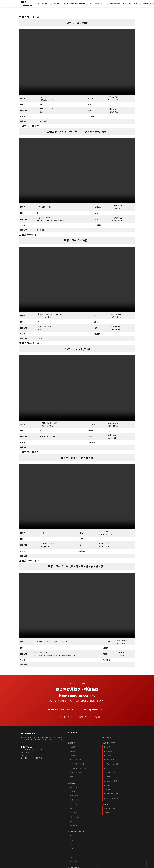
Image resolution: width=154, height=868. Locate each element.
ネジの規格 (107, 789)
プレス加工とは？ (75, 813)
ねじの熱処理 (108, 755)
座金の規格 (107, 777)
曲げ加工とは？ (74, 796)
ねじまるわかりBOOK (130, 4)
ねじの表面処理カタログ (111, 794)
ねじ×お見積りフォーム (98, 4)
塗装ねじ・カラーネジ (76, 772)
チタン (71, 857)
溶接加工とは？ (74, 787)
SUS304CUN (73, 853)
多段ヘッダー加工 (75, 817)
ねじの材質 (107, 747)
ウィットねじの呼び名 (110, 772)
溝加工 (71, 821)
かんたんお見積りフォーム (61, 710)
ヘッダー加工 (73, 825)
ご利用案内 (107, 813)
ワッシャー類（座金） (76, 760)
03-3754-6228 (28, 752)
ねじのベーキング (109, 760)
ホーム (37, 3)
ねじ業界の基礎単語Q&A (111, 798)
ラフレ (71, 849)
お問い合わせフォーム (95, 710)
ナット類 (72, 755)
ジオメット (73, 840)
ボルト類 (72, 751)
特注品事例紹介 (115, 3)
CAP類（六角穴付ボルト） (77, 764)
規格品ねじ (45, 4)
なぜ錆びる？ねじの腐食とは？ (113, 764)
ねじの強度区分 (109, 751)
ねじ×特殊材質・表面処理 (76, 4)
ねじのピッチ (108, 768)
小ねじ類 (72, 747)
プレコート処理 (74, 861)
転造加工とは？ (74, 808)
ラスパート (73, 836)
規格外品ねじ (58, 4)
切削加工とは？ (74, 804)
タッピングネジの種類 (110, 781)
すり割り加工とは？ (75, 800)
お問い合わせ (147, 4)
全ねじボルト (73, 777)
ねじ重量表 (107, 785)
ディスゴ (72, 844)
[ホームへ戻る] (27, 4)
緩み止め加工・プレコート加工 (78, 768)
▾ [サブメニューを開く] (51, 4)
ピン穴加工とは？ (75, 791)
